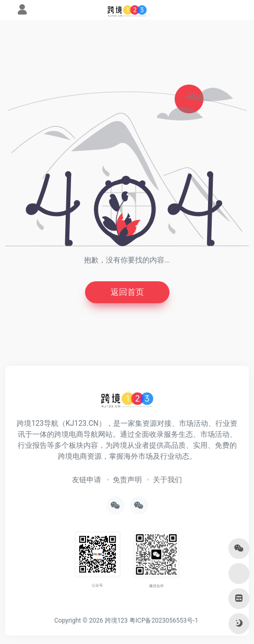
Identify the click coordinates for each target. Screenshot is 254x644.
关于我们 (167, 480)
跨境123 (116, 621)
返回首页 (127, 292)
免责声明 (127, 480)
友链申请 (87, 480)
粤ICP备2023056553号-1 (164, 621)
